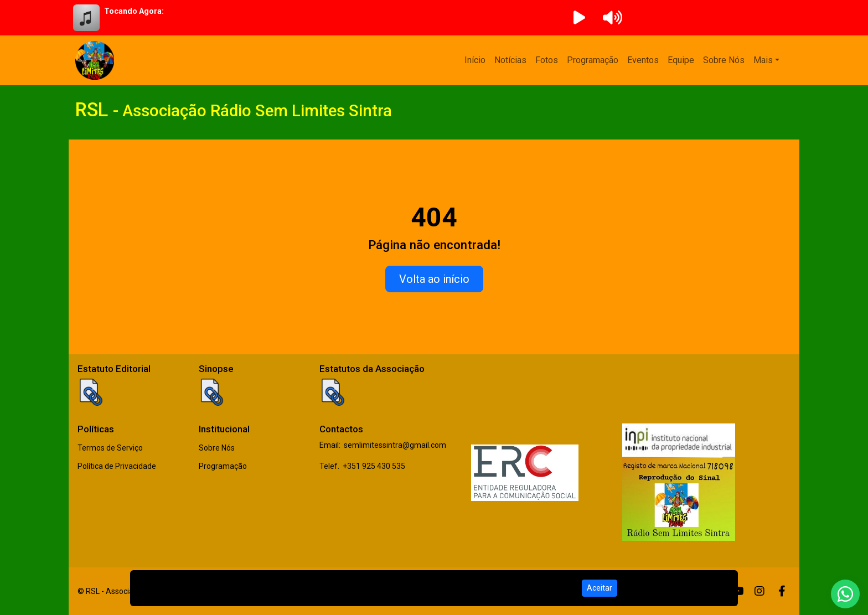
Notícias (510, 60)
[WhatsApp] (845, 594)
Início (475, 60)
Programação (593, 60)
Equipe (681, 60)
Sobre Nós (724, 60)
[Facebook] (782, 591)
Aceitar (600, 588)
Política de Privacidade (117, 466)
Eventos (643, 60)
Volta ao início (434, 279)
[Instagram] (759, 591)
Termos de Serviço (110, 448)
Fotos (547, 60)
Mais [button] (763, 60)
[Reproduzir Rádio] (579, 18)
